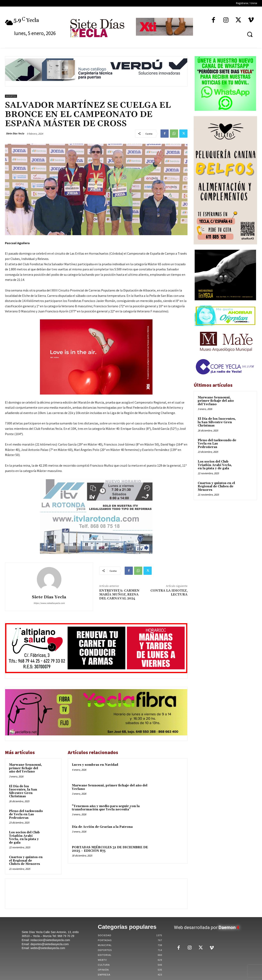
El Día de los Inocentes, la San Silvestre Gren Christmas (23, 791)
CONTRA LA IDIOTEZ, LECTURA (169, 593)
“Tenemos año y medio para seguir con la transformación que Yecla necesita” (106, 808)
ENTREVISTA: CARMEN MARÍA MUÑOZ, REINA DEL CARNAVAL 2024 (119, 594)
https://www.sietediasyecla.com (49, 603)
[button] (250, 34)
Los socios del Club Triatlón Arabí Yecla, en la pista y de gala (24, 838)
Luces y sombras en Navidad (95, 765)
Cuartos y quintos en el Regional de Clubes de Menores (26, 861)
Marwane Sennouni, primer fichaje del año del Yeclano (25, 768)
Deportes (11, 96)
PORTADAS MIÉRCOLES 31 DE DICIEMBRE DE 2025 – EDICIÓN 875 (110, 849)
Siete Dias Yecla (15, 133)
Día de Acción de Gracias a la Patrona (102, 827)
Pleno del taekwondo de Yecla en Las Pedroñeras (26, 814)
